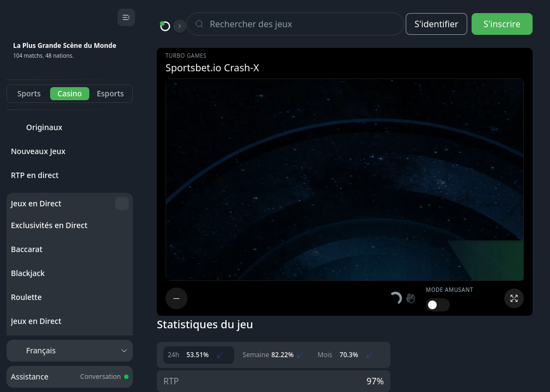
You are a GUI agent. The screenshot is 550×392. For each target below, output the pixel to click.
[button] (403, 298)
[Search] (307, 24)
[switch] (438, 305)
